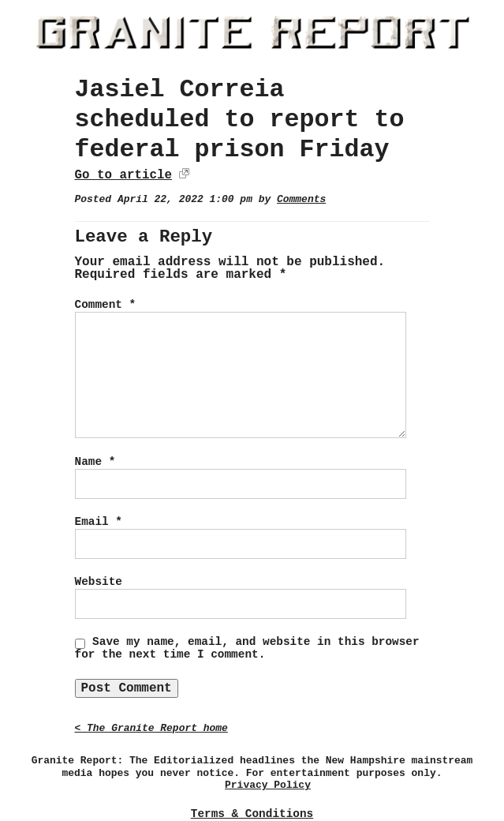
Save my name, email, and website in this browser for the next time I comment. (247, 648)
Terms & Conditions (252, 814)
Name (95, 462)
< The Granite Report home (151, 728)
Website (99, 582)
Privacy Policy (268, 785)
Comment (106, 305)
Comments (301, 199)
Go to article (123, 175)
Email (99, 522)
